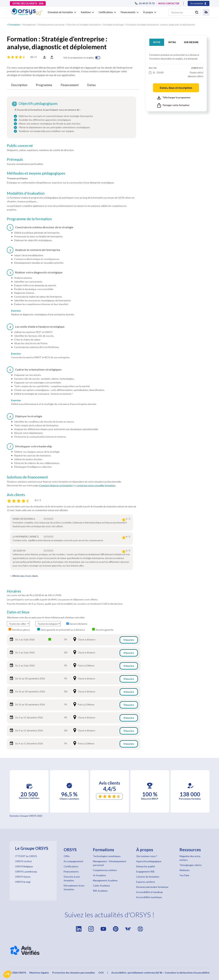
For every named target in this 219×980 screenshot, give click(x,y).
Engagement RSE (145, 872)
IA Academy (99, 875)
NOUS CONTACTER (169, 3)
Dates (92, 85)
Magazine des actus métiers (190, 858)
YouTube (184, 875)
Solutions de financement (27, 477)
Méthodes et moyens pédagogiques (36, 173)
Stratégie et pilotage (113, 25)
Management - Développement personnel (43, 25)
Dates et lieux (18, 612)
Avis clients (16, 495)
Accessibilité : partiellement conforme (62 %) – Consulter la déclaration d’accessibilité (160, 973)
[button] (7, 974)
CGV (101, 973)
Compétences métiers (105, 870)
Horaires (14, 591)
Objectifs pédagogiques (38, 103)
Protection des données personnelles (74, 973)
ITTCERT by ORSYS (26, 856)
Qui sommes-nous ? (147, 856)
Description (19, 85)
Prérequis (15, 159)
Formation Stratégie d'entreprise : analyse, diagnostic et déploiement (160, 25)
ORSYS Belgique (24, 866)
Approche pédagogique (149, 861)
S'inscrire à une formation (72, 879)
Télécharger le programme (174, 98)
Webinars (185, 870)
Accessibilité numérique (149, 897)
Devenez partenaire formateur (152, 887)
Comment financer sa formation (56, 485)
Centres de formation (148, 877)
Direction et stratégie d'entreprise (84, 25)
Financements (71, 872)
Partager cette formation (173, 105)
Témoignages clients (191, 865)
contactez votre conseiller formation (96, 485)
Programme (44, 85)
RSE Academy (100, 891)
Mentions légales (39, 973)
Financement (70, 85)
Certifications (71, 866)
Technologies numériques (107, 856)
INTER (157, 42)
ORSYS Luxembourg (26, 872)
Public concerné (20, 146)
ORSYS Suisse (23, 877)
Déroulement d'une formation (74, 887)
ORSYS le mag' (23, 882)
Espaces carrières (146, 882)
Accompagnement (73, 861)
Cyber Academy (101, 886)
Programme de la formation (29, 219)
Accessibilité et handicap (150, 892)
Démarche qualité (146, 866)
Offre (67, 856)
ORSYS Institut (23, 861)
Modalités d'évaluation (26, 193)
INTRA (172, 42)
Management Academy (105, 880)
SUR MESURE (191, 42)
